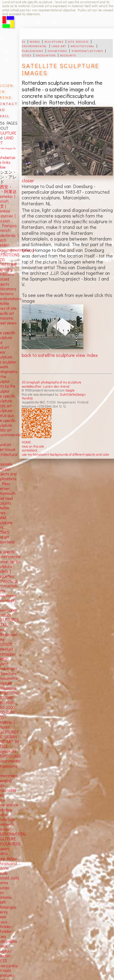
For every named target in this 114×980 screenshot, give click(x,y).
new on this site (33, 446)
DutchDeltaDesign (73, 394)
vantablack (29, 450)
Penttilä (27, 398)
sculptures (54, 41)
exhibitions (57, 50)
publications (32, 50)
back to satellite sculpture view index (60, 355)
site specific (78, 41)
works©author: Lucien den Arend (46, 386)
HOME (26, 442)
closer (28, 180)
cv (24, 41)
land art (59, 46)
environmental (34, 46)
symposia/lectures (87, 50)
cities (26, 55)
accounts (68, 55)
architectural (82, 46)
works (35, 41)
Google (70, 390)
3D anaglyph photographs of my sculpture (51, 382)
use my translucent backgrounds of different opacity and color (65, 454)
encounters (46, 55)
